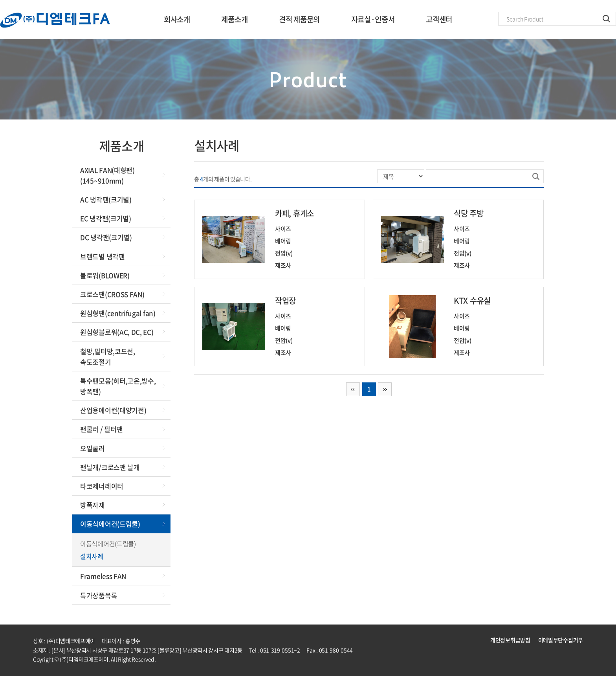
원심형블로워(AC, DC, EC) (117, 332)
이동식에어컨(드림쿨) (110, 524)
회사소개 (177, 19)
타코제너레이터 (102, 486)
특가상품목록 (99, 595)
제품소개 (234, 19)
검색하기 (606, 19)
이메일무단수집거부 (561, 640)
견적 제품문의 (299, 19)
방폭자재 (93, 505)
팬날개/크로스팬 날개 (110, 467)
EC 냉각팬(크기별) (106, 218)
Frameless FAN (103, 576)
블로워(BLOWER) (105, 275)
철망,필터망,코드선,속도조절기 (108, 356)
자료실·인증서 (373, 19)
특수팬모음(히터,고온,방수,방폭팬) (118, 386)
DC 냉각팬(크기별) (106, 237)
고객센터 (439, 19)
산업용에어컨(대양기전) (113, 410)
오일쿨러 (93, 448)
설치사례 (92, 556)
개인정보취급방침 (510, 640)
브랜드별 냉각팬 (103, 256)
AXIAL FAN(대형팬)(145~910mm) (107, 175)
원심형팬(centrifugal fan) (118, 313)
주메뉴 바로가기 (0, 0)
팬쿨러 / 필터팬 (101, 429)
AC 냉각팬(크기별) (106, 199)
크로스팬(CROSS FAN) (112, 294)
